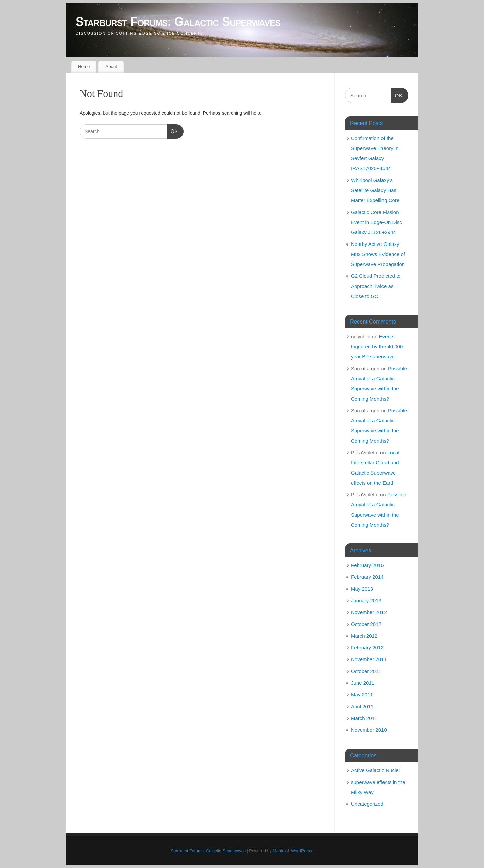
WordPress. (302, 851)
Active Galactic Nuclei (375, 770)
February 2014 (367, 577)
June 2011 (363, 683)
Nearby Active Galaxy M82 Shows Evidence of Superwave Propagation (378, 254)
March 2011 (364, 718)
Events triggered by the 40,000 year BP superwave (377, 347)
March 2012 (364, 636)
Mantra (279, 851)
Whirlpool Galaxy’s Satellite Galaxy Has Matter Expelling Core (375, 190)
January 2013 (366, 600)
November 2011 (369, 659)
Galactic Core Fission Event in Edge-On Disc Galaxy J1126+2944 (376, 222)
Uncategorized (367, 804)
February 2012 (367, 648)
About (111, 66)
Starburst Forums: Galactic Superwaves (178, 22)
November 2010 (369, 730)
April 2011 (362, 706)
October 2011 (366, 671)
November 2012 (369, 612)
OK (173, 131)
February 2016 (367, 565)
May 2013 (362, 589)
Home (84, 66)
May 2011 (362, 695)
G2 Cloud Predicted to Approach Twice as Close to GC (376, 286)
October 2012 (366, 624)
